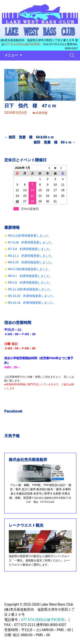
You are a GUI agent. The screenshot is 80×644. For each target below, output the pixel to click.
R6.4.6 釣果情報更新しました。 (30, 282)
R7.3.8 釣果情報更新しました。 (30, 249)
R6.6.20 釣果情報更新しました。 (31, 262)
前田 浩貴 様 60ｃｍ (55, 142)
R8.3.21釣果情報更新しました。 (30, 236)
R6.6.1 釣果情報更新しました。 (30, 276)
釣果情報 (42, 113)
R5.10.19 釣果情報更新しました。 (32, 303)
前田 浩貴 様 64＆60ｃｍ (29, 137)
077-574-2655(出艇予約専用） (24, 44)
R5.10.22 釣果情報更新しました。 (32, 296)
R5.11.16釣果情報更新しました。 (31, 289)
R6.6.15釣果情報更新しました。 (30, 269)
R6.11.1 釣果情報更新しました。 (31, 256)
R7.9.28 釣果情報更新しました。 (31, 242)
